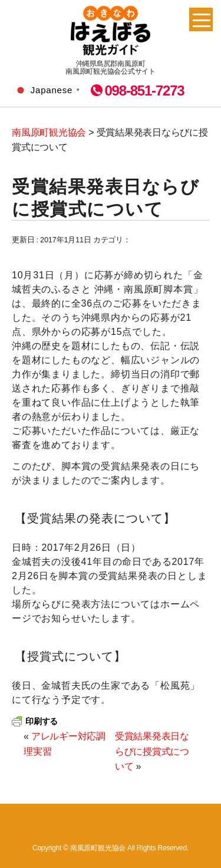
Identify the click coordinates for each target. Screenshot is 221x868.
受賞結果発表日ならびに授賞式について (152, 751)
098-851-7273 (144, 91)
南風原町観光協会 (111, 31)
